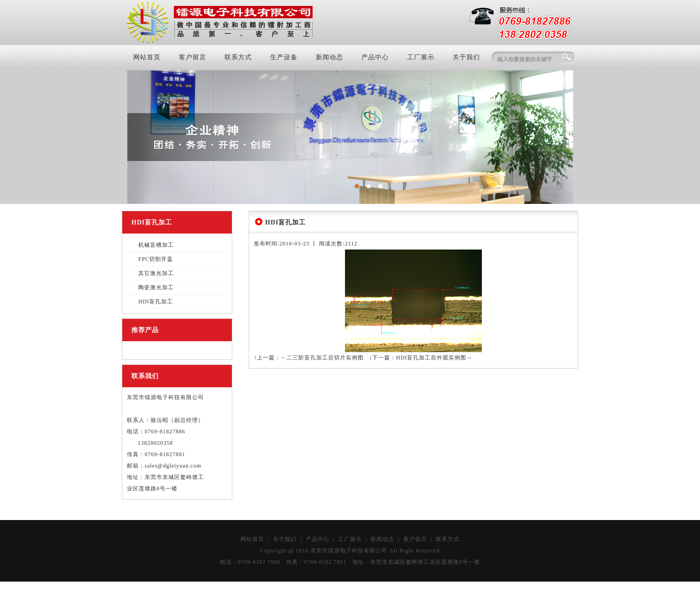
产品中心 (375, 57)
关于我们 (466, 57)
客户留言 (193, 57)
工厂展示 (421, 57)
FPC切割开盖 (156, 259)
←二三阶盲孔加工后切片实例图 (322, 358)
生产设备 (284, 57)
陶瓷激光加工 (156, 287)
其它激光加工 (156, 273)
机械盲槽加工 (156, 245)
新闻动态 (329, 57)
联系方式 (238, 57)
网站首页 (147, 57)
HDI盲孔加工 (156, 302)
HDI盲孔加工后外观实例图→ (434, 358)
